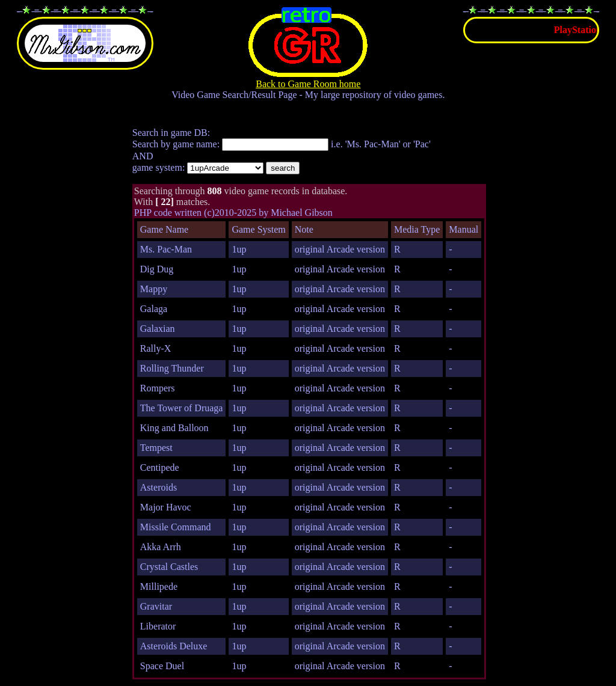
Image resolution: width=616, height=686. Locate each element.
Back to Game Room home (308, 80)
